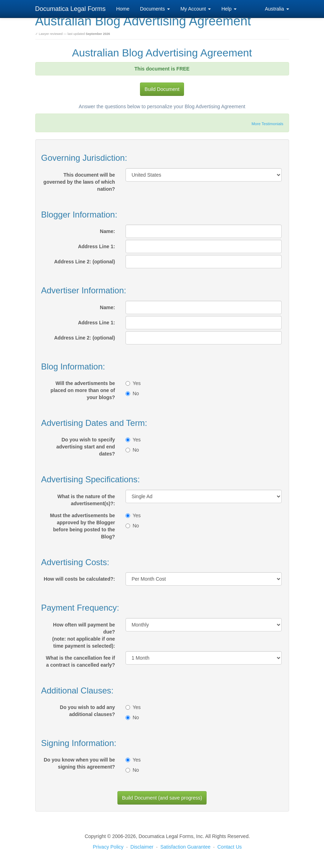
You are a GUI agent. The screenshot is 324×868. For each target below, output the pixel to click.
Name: (107, 231)
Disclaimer (142, 847)
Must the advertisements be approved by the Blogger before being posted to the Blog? (82, 526)
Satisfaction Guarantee (185, 847)
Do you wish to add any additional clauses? (87, 711)
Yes (133, 383)
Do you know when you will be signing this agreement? (79, 763)
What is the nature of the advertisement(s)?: (86, 500)
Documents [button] (155, 9)
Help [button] (229, 9)
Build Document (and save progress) (162, 798)
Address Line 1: (96, 246)
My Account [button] (196, 9)
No (132, 393)
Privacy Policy (108, 847)
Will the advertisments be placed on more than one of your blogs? (83, 390)
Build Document (162, 89)
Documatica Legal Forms (71, 9)
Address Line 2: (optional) (84, 262)
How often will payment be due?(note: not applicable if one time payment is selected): (84, 635)
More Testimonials (268, 124)
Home (123, 9)
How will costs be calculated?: (79, 579)
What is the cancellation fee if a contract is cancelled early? (80, 661)
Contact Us (230, 847)
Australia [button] (277, 9)
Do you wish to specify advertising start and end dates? (86, 447)
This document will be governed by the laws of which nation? (79, 182)
